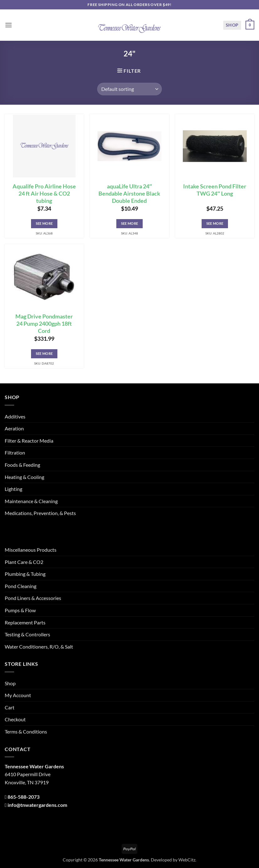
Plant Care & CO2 (24, 562)
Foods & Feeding (22, 465)
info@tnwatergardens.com (37, 805)
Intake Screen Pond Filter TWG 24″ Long (215, 190)
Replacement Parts (25, 622)
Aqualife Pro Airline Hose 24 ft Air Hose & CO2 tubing (44, 194)
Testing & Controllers (27, 634)
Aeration (14, 428)
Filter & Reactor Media (29, 441)
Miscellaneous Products (31, 550)
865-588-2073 (24, 797)
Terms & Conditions (26, 731)
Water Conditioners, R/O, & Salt (39, 647)
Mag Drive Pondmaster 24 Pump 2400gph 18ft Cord (44, 324)
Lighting (13, 489)
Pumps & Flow (20, 610)
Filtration (15, 452)
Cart (10, 707)
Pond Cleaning (21, 586)
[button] (8, 25)
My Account (18, 695)
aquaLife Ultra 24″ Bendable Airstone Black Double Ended (129, 194)
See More (44, 223)
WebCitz (187, 860)
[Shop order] (129, 89)
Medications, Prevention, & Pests (40, 513)
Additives (15, 416)
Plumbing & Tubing (25, 574)
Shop (232, 25)
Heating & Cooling (24, 477)
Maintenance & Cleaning (31, 501)
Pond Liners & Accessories (33, 598)
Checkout (15, 719)
